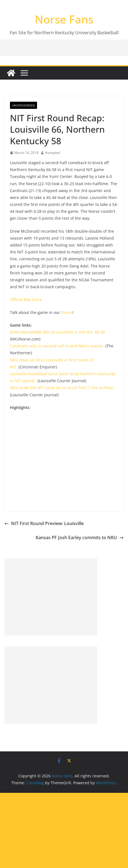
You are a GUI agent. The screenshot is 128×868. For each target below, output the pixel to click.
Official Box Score (26, 299)
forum (67, 312)
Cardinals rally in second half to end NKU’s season (57, 346)
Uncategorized (23, 105)
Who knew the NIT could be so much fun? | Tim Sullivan (62, 388)
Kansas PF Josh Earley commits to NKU (80, 537)
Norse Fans (64, 19)
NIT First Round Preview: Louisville (44, 523)
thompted (53, 153)
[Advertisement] (51, 597)
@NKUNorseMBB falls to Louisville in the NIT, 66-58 (58, 332)
